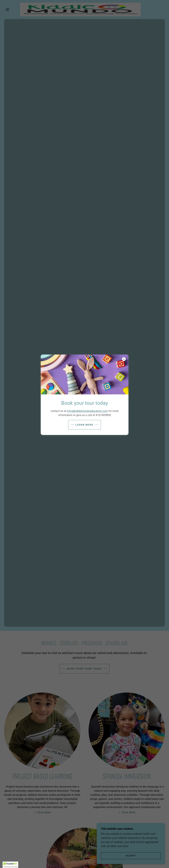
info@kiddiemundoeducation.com (87, 411)
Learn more (84, 425)
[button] (10, 865)
